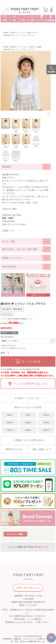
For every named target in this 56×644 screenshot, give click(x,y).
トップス (21, 33)
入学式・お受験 (35, 47)
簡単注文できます (14, 449)
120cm (28, 422)
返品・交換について (42, 449)
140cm (10, 430)
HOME (6, 33)
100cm (46, 415)
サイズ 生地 (8, 241)
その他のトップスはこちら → (28, 398)
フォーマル (22, 47)
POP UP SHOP (9, 267)
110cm (10, 422)
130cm (46, 422)
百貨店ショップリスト (13, 258)
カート (46, 10)
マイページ (52, 10)
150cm (28, 430)
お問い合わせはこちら (28, 588)
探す (5, 18)
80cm (10, 415)
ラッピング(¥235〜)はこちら (31, 384)
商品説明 (6, 167)
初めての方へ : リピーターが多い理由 (20, 249)
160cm (46, 430)
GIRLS (13, 33)
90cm (28, 415)
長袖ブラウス (32, 33)
